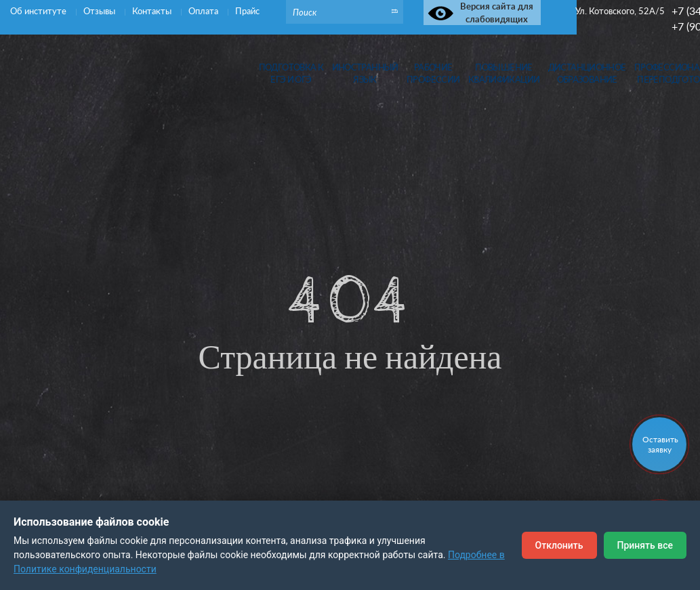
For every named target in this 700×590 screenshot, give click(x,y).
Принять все (645, 545)
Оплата (204, 11)
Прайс (247, 11)
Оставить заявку (660, 444)
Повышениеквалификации (504, 73)
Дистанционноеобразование (587, 73)
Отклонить (559, 545)
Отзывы (100, 11)
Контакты (153, 11)
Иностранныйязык (365, 73)
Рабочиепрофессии (433, 73)
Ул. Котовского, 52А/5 (620, 11)
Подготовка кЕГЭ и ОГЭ (291, 73)
